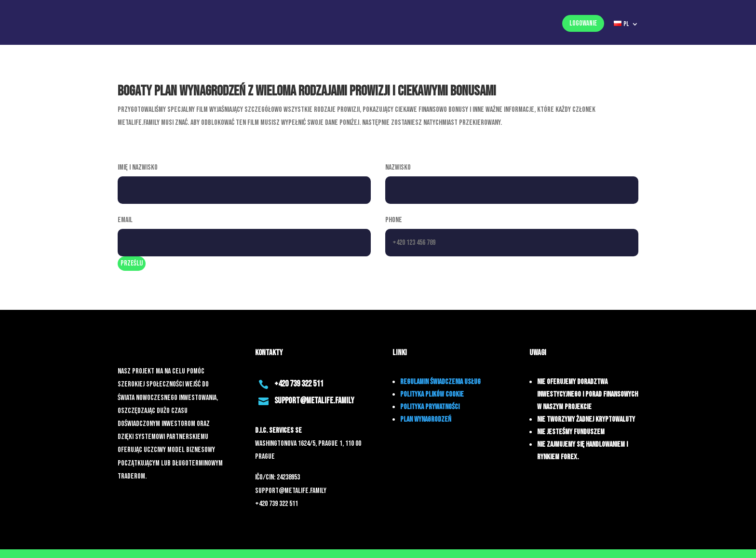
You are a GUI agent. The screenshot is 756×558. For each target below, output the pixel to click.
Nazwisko (398, 167)
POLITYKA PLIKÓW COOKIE (432, 394)
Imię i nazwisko (138, 167)
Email (125, 220)
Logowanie (583, 23)
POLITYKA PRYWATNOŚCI (430, 407)
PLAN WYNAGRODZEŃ (426, 419)
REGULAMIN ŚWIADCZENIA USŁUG (440, 382)
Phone (394, 220)
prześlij (132, 263)
